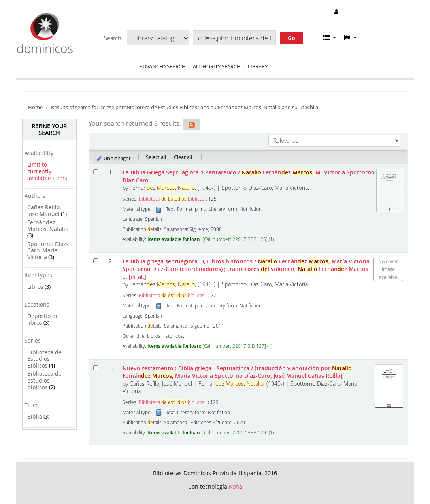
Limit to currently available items (47, 171)
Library (258, 66)
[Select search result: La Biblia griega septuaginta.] (96, 261)
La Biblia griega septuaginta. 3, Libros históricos (246, 269)
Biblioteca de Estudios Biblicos (44, 359)
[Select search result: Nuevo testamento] (96, 368)
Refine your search (49, 129)
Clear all (183, 157)
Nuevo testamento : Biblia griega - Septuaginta (237, 372)
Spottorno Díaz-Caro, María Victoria (48, 250)
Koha (236, 486)
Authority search (217, 66)
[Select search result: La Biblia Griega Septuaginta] (96, 172)
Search (112, 38)
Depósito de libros (43, 319)
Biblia (35, 416)
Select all (156, 157)
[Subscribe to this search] (192, 124)
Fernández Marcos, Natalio (48, 225)
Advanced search (163, 66)
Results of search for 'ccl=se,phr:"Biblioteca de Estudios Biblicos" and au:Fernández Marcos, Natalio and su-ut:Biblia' (185, 107)
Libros (35, 287)
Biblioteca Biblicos (172, 199)
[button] (330, 38)
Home (35, 107)
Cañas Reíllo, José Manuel (44, 210)
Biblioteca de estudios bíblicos (44, 380)
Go (291, 38)
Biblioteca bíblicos (172, 295)
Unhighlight (114, 158)
